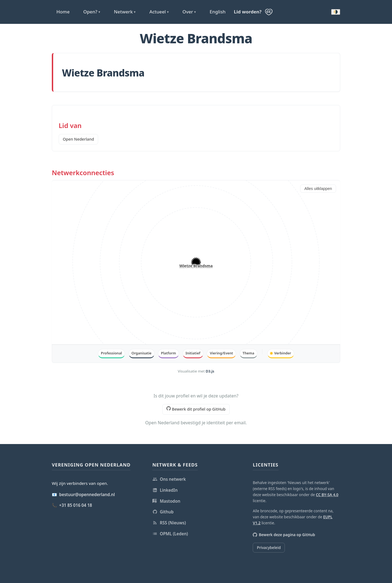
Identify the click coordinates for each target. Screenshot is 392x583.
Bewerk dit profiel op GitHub (196, 409)
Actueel (159, 12)
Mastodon (166, 501)
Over (189, 12)
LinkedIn (165, 490)
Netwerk (125, 12)
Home (63, 12)
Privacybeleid (269, 548)
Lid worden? (248, 12)
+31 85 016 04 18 (76, 505)
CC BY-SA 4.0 (327, 495)
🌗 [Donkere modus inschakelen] (336, 12)
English (218, 12)
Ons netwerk (169, 479)
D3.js (210, 371)
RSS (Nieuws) (169, 523)
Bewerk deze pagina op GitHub (284, 535)
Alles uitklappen (318, 189)
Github (163, 512)
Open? (92, 12)
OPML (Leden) (170, 534)
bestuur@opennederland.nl (87, 494)
